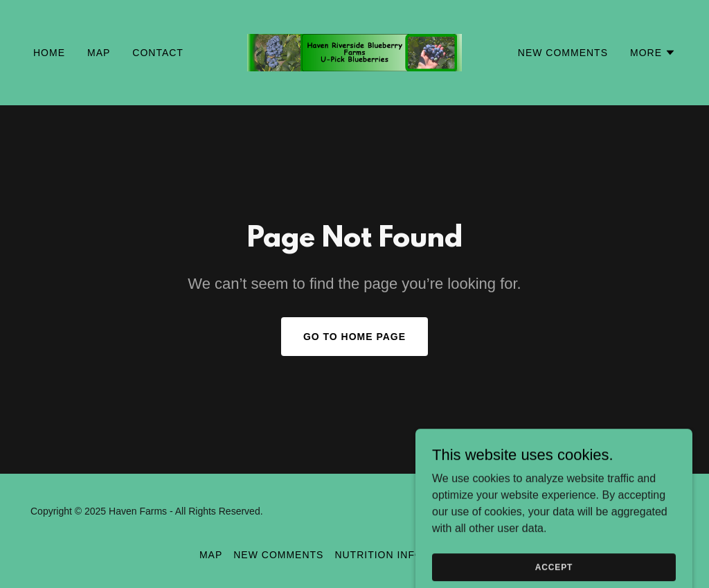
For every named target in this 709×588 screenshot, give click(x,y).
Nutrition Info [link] (378, 555)
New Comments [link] (563, 53)
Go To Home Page (354, 337)
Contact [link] (158, 53)
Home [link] (49, 53)
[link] (354, 52)
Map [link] (99, 53)
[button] (653, 53)
